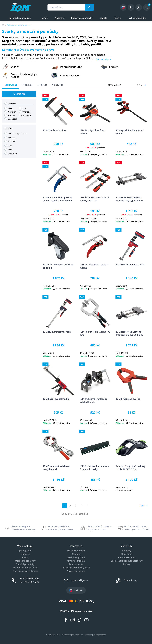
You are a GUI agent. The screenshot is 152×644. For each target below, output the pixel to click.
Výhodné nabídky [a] (137, 18)
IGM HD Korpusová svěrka (57, 332)
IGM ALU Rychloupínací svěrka (92, 132)
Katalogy (76, 554)
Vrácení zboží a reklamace (25, 571)
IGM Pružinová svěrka (128, 399)
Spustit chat (131, 580)
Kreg (10, 149)
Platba (25, 557)
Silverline (12, 153)
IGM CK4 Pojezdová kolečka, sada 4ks (58, 266)
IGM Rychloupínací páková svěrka (94, 266)
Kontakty (127, 551)
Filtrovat (19, 94)
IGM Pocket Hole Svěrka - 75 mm (95, 333)
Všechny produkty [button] (20, 18)
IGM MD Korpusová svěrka (131, 265)
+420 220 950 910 (29, 578)
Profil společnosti (127, 557)
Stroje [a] (45, 18)
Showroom (127, 554)
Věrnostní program (76, 561)
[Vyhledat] (89, 7)
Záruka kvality (76, 564)
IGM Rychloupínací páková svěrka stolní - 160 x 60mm (57, 199)
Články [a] (118, 18)
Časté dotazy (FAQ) (76, 557)
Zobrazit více (104, 59)
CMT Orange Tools (17, 133)
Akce (10, 108)
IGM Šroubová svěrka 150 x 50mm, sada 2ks (94, 199)
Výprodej (27, 112)
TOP (24, 108)
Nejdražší (42, 85)
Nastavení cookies (76, 571)
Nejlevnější (27, 85)
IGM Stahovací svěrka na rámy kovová (56, 468)
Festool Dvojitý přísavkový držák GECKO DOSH (131, 468)
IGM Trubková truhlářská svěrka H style (93, 400)
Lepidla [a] (103, 18)
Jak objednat (25, 551)
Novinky (12, 112)
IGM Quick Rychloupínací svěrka (130, 132)
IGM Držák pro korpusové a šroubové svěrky (95, 468)
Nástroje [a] (59, 18)
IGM (10, 145)
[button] (27, 67)
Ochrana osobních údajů (25, 568)
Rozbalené (26, 115)
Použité (11, 115)
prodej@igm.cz (80, 580)
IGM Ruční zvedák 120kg (56, 399)
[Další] (145, 85)
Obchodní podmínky (25, 561)
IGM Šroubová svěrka (55, 130)
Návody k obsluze (76, 551)
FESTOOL (12, 137)
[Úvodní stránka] (3, 25)
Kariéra (127, 564)
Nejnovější (57, 85)
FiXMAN (12, 141)
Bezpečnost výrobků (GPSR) (76, 568)
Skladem (12, 104)
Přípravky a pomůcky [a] (82, 18)
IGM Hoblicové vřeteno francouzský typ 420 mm (129, 199)
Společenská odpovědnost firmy (127, 561)
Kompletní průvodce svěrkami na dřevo (28, 50)
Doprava (25, 554)
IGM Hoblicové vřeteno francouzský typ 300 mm (129, 333)
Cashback (13, 119)
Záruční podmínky (25, 564)
